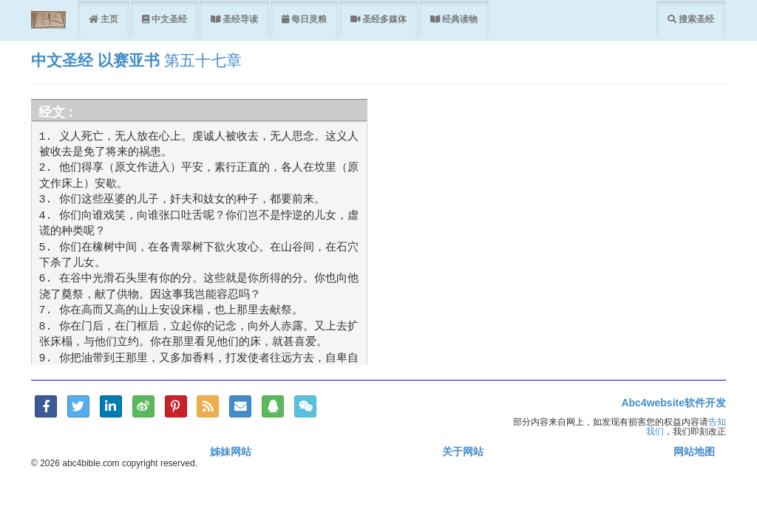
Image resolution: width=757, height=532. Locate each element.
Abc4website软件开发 (673, 403)
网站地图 (694, 451)
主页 (108, 19)
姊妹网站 (231, 451)
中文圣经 (168, 19)
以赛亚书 (129, 60)
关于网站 (463, 451)
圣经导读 (239, 19)
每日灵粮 (308, 19)
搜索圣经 (695, 19)
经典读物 (459, 19)
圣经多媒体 (383, 19)
